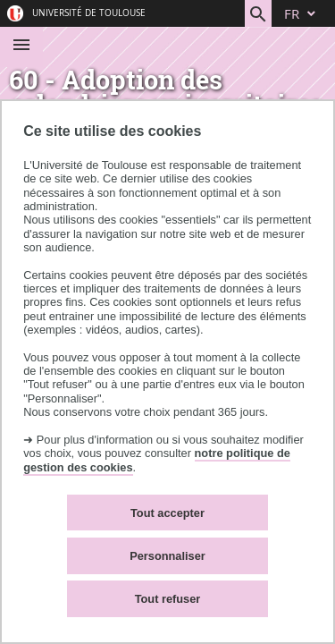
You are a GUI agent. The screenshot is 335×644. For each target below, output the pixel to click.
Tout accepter (167, 513)
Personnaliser (167, 556)
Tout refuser (168, 599)
